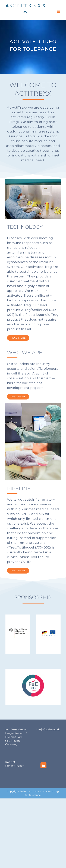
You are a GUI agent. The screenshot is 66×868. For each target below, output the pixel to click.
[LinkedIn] (44, 765)
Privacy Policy (15, 766)
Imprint (10, 762)
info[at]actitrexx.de (48, 729)
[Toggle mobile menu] (59, 11)
